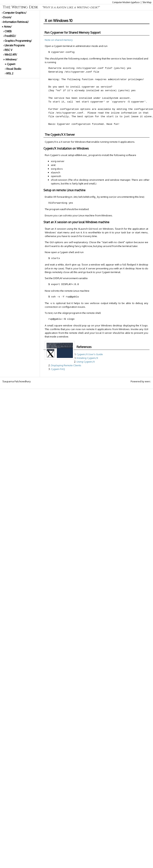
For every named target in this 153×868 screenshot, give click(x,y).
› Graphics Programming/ (18, 41)
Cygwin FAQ (58, 369)
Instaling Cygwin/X (87, 358)
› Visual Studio (13, 69)
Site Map (147, 2)
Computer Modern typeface (126, 2)
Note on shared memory (59, 40)
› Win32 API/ (10, 55)
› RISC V (8, 50)
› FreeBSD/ (10, 36)
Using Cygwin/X (86, 362)
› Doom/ (7, 17)
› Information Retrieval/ (15, 22)
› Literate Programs (14, 45)
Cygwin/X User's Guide (90, 354)
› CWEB (7, 31)
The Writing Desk (51, 7)
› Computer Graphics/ (14, 13)
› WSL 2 (9, 73)
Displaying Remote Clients (66, 365)
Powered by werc (141, 381)
